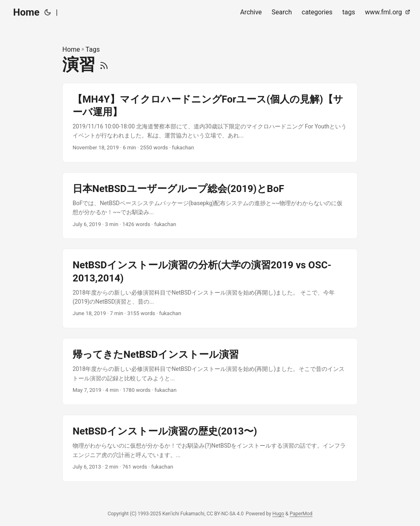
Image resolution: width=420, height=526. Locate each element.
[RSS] (104, 65)
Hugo (278, 514)
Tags (93, 49)
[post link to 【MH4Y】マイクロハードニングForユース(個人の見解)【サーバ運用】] (210, 123)
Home (26, 12)
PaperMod (301, 514)
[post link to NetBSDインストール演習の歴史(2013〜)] (210, 448)
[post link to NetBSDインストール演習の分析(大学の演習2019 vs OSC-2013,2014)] (210, 288)
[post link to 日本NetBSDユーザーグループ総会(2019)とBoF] (210, 206)
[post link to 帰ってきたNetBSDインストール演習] (210, 372)
